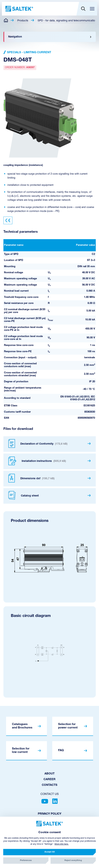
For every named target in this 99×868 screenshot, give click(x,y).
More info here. (62, 844)
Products (23, 21)
